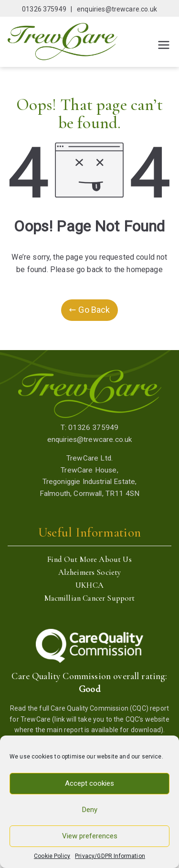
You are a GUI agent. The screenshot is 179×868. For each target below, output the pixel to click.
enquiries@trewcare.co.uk (117, 9)
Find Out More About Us (89, 559)
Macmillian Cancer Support (90, 598)
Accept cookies (89, 783)
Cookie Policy (52, 856)
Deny (90, 810)
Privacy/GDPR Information (110, 856)
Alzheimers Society (90, 572)
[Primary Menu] (164, 45)
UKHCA (89, 585)
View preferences (90, 836)
